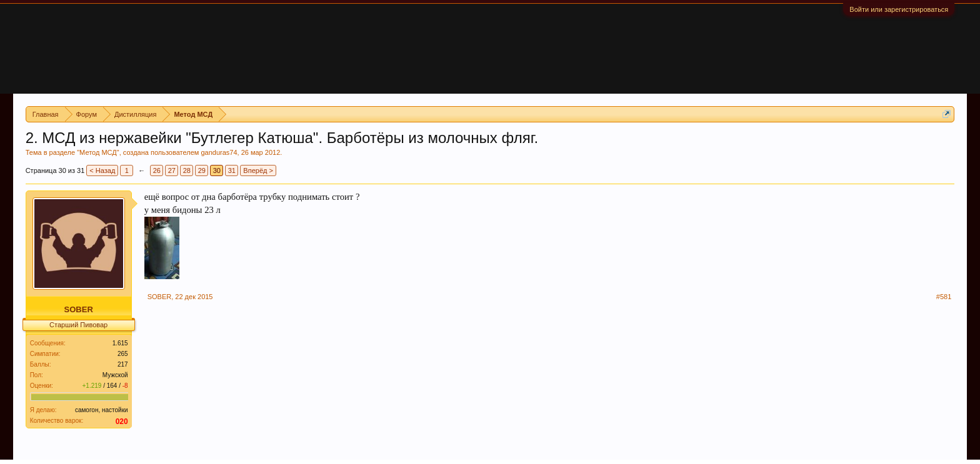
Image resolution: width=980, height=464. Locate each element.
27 (172, 170)
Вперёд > (258, 170)
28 (187, 170)
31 (232, 170)
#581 (944, 297)
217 (123, 364)
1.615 (120, 343)
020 (122, 422)
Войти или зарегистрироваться (899, 9)
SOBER (79, 309)
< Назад (102, 170)
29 (202, 170)
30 (217, 170)
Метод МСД (98, 152)
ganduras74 (219, 152)
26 (157, 170)
